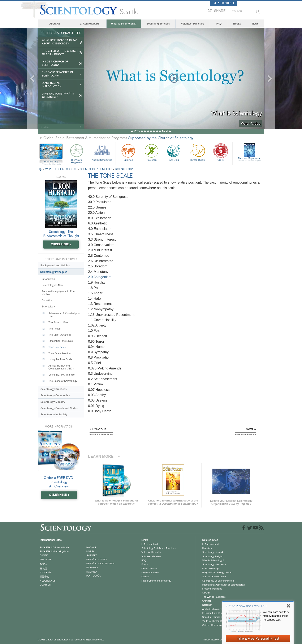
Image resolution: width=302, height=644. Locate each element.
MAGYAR (91, 547)
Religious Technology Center (217, 573)
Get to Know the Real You (246, 606)
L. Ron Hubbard (89, 24)
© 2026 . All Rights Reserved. (71, 640)
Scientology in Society (54, 415)
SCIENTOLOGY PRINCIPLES (96, 169)
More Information (150, 573)
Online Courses (149, 569)
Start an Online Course (214, 577)
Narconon (152, 152)
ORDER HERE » (61, 244)
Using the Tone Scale (60, 359)
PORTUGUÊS (94, 576)
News (255, 24)
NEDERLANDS (48, 581)
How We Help (51, 162)
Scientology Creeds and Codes (59, 408)
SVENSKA (92, 555)
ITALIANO (92, 572)
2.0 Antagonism (100, 277)
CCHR (221, 152)
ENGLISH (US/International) (54, 547)
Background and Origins (55, 266)
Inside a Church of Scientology (55, 63)
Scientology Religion (213, 556)
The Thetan (55, 329)
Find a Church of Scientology (156, 581)
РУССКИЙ (45, 573)
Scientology (48, 307)
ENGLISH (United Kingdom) (54, 551)
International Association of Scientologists (223, 585)
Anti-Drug (174, 152)
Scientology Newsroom (214, 564)
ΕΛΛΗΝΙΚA (92, 568)
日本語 (43, 569)
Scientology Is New (52, 285)
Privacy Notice (210, 640)
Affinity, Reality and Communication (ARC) (61, 367)
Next (165, 131)
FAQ (219, 24)
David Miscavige (211, 569)
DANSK (44, 555)
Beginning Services (158, 24)
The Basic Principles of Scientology (58, 74)
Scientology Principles (54, 272)
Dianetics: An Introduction (52, 85)
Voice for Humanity (151, 552)
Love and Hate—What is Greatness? (58, 95)
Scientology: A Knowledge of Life (64, 315)
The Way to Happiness (77, 153)
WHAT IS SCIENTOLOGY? (61, 169)
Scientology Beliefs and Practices (158, 548)
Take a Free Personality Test (258, 638)
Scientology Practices (54, 389)
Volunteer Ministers (193, 24)
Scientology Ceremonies (55, 395)
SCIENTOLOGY (124, 169)
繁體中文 (44, 577)
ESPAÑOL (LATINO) (97, 560)
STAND (206, 593)
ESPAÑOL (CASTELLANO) (100, 564)
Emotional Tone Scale (61, 341)
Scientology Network (213, 552)
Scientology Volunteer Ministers (218, 581)
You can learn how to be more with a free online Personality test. (276, 616)
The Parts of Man (58, 323)
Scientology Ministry (53, 402)
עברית (44, 564)
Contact (145, 577)
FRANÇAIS (46, 560)
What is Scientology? (124, 24)
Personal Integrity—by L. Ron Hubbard (58, 293)
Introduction (48, 279)
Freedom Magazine (249, 159)
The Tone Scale (57, 347)
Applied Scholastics (102, 152)
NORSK (90, 551)
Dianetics (47, 301)
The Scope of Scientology (63, 381)
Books (237, 24)
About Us (55, 24)
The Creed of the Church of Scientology (60, 53)
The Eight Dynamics (60, 335)
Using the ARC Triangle (62, 375)
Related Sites (224, 3)
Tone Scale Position (59, 353)
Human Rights (197, 152)
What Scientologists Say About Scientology (59, 42)
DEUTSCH (45, 585)
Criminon (128, 152)
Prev (137, 131)
